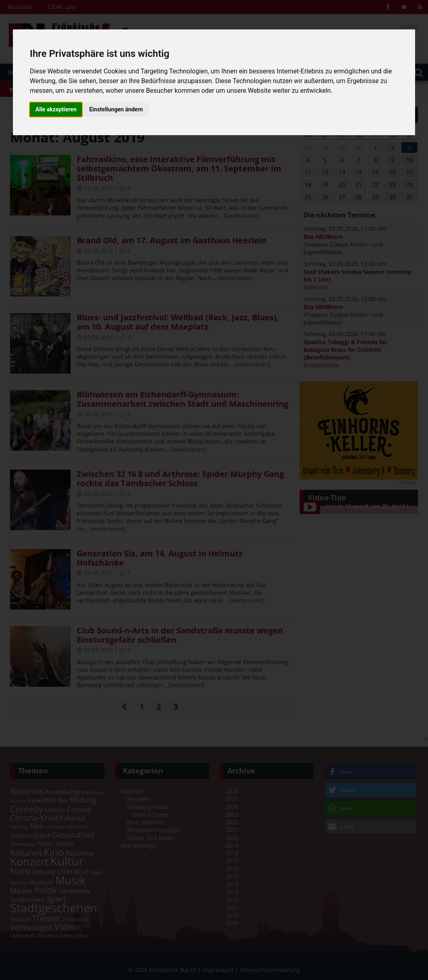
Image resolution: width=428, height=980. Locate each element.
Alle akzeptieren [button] (56, 109)
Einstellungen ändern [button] (116, 109)
